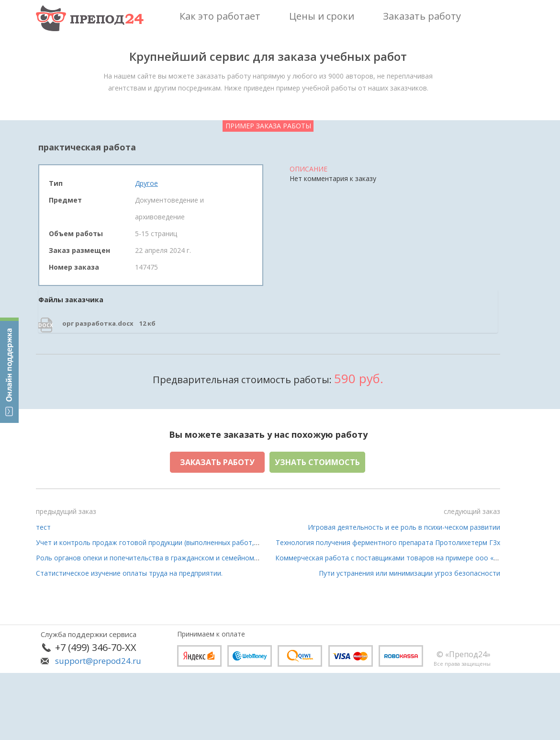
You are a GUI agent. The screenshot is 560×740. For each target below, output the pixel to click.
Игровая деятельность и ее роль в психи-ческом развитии (404, 527)
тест (43, 527)
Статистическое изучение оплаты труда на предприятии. (129, 573)
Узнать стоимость (317, 462)
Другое (146, 183)
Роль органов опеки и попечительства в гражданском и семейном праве (156, 558)
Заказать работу (217, 462)
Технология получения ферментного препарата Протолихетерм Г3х (388, 542)
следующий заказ (472, 511)
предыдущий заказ (66, 511)
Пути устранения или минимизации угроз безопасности (409, 573)
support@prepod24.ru (98, 661)
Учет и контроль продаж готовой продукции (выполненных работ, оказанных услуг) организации (195, 542)
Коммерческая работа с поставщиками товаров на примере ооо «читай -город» (407, 558)
